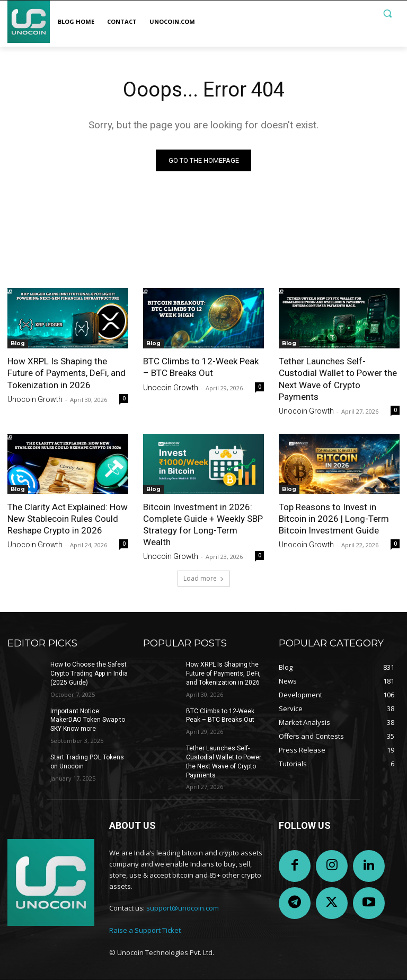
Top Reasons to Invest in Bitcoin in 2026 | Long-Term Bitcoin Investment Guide (334, 519)
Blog (18, 343)
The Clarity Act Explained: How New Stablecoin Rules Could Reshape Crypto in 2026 (68, 519)
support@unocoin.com (183, 908)
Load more (204, 578)
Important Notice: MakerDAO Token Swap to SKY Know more (88, 720)
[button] (387, 14)
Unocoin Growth (35, 399)
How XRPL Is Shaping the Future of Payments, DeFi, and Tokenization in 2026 (67, 373)
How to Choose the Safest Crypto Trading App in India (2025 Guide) (89, 673)
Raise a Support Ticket (145, 930)
